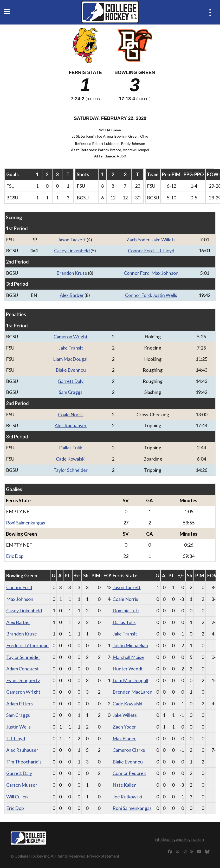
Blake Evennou (71, 370)
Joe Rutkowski (127, 797)
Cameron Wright (71, 337)
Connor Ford (141, 250)
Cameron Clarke (129, 750)
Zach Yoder (138, 240)
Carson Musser (22, 785)
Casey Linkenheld (72, 250)
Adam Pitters (20, 704)
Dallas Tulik (71, 448)
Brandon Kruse (72, 273)
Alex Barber (72, 295)
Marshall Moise (128, 657)
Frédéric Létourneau (27, 645)
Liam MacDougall (71, 359)
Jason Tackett (72, 240)
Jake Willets (163, 240)
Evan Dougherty (23, 680)
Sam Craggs (71, 392)
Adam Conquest (22, 669)
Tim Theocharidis (24, 762)
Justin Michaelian (130, 645)
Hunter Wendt (128, 669)
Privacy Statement (103, 856)
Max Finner (124, 738)
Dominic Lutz (126, 610)
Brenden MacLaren (132, 692)
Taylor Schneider (71, 470)
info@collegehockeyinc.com (179, 839)
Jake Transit (71, 348)
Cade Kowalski (71, 459)
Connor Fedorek (129, 773)
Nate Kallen (125, 785)
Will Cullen (17, 797)
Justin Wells (165, 295)
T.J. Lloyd (165, 250)
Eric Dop (15, 556)
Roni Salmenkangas (25, 523)
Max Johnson (165, 273)
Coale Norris (71, 414)
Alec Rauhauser (71, 425)
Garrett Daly (71, 381)
